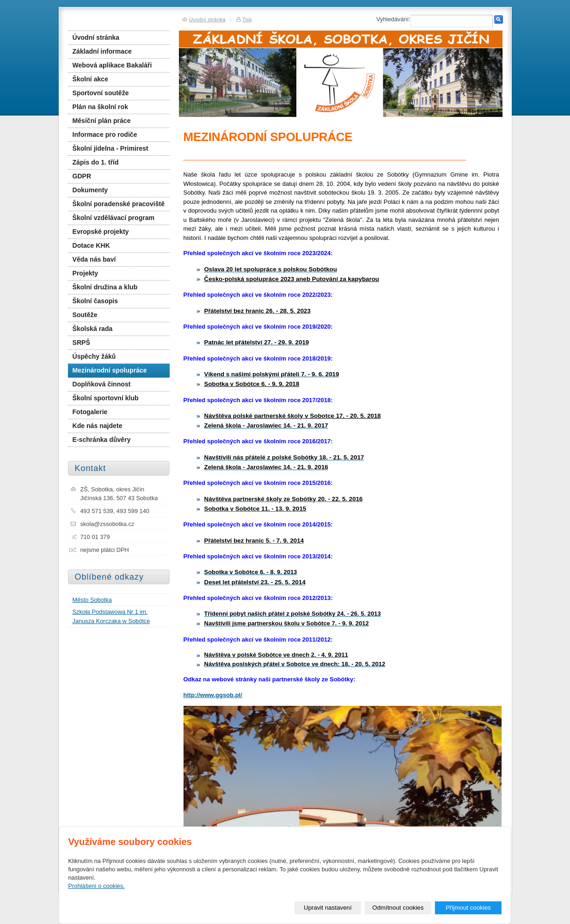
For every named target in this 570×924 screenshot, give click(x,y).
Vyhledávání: (393, 19)
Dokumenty (90, 190)
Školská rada (93, 329)
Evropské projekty (101, 232)
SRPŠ (81, 343)
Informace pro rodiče (105, 135)
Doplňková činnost (102, 384)
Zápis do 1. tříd (96, 162)
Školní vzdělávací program (114, 218)
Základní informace (102, 51)
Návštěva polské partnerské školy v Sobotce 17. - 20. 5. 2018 (293, 416)
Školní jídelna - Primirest (110, 148)
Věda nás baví (94, 259)
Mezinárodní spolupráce (110, 370)
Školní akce (90, 79)
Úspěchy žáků (94, 356)
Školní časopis (95, 301)
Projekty (86, 273)
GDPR (82, 176)
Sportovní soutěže (101, 93)
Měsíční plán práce (102, 121)
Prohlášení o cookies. (97, 886)
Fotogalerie (90, 412)
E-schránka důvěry (102, 440)
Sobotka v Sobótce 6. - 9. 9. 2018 (252, 384)
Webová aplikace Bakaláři (112, 65)
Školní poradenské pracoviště (119, 204)
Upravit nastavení (328, 908)
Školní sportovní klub (106, 398)
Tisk (247, 19)
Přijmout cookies (468, 908)
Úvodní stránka (96, 37)
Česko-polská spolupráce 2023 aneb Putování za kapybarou (292, 279)
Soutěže (85, 315)
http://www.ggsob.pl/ (213, 695)
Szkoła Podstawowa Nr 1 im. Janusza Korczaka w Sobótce (111, 616)
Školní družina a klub (105, 287)
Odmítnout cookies (398, 908)
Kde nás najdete (98, 426)
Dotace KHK (91, 245)
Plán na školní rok (100, 107)
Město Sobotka (92, 600)
